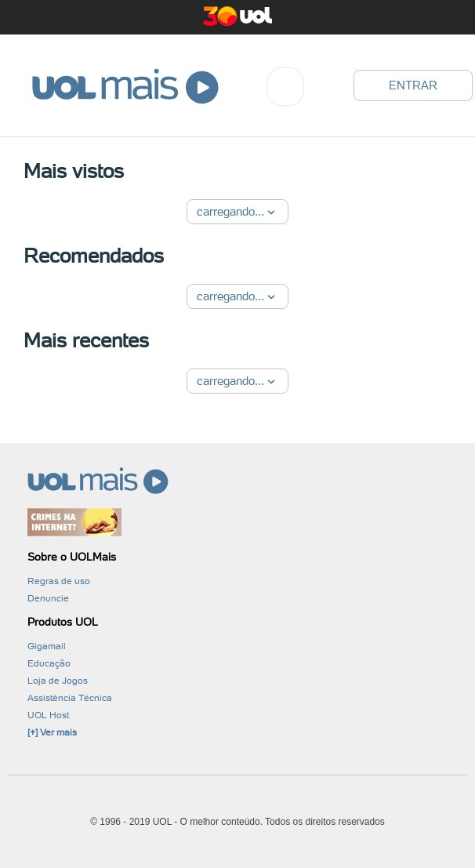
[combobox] (285, 87)
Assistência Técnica (70, 698)
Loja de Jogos (58, 681)
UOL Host (48, 715)
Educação (49, 663)
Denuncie (48, 598)
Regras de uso (59, 581)
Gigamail (47, 646)
